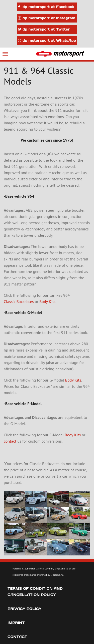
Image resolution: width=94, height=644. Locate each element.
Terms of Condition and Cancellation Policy (35, 592)
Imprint (16, 623)
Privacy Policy (24, 609)
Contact (17, 637)
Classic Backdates (19, 301)
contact (10, 441)
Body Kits (47, 301)
